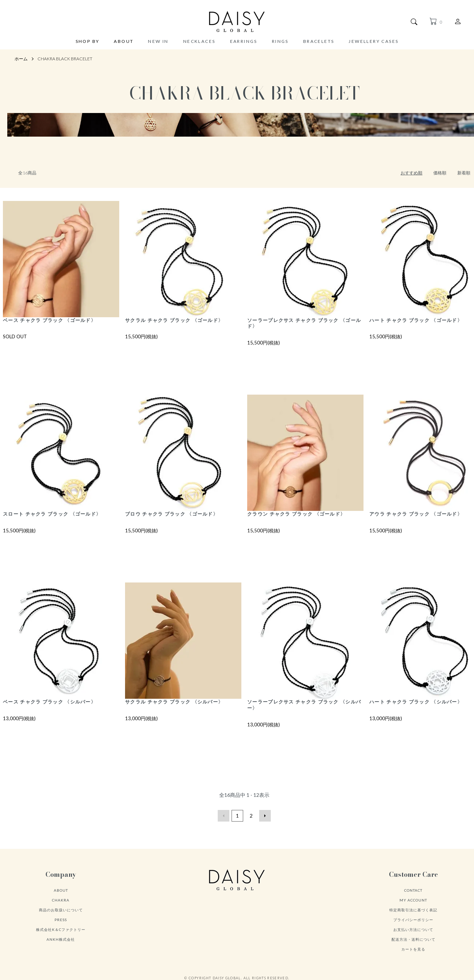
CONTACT (413, 890)
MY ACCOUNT (413, 900)
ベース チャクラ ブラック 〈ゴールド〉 (49, 320)
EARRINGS (244, 41)
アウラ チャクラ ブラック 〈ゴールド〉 (416, 514)
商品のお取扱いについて (61, 910)
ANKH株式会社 (61, 939)
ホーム (21, 59)
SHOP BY (88, 42)
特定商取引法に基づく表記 (413, 910)
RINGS (280, 41)
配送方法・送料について (413, 939)
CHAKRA (61, 900)
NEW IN (158, 41)
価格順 (440, 173)
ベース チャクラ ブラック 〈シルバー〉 (49, 702)
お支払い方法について (413, 929)
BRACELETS (319, 41)
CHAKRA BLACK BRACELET (65, 59)
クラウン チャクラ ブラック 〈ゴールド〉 (296, 514)
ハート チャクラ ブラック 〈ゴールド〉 (416, 320)
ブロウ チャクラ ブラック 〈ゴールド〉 (172, 514)
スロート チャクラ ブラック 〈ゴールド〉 (52, 514)
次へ (265, 816)
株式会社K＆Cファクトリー (61, 929)
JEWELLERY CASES (373, 41)
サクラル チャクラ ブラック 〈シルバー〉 (174, 702)
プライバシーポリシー (413, 920)
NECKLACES (199, 41)
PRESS (61, 920)
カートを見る (413, 949)
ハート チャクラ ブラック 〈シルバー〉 (416, 702)
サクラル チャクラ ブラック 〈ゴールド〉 (174, 320)
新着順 (464, 173)
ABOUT (124, 42)
